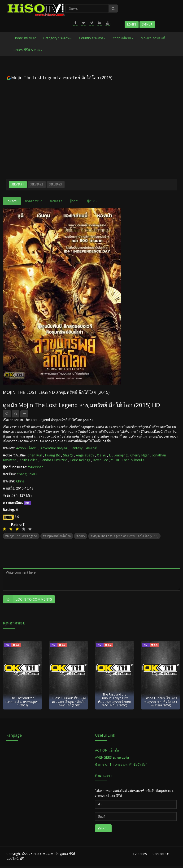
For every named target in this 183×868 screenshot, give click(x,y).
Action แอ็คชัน (27, 448)
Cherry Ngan (140, 455)
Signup (147, 24)
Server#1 (18, 184)
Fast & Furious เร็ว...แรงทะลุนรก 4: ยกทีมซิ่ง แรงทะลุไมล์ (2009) (161, 702)
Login (132, 24)
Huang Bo (53, 455)
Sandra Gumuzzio (54, 460)
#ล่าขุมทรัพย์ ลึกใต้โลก (57, 536)
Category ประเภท (58, 38)
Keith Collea (28, 460)
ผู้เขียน (92, 201)
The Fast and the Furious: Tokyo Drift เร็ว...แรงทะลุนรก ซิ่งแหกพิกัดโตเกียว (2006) (115, 700)
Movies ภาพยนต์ (153, 38)
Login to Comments (27, 599)
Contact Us (161, 854)
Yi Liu (115, 460)
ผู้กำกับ (75, 201)
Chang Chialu (27, 474)
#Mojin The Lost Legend (21, 536)
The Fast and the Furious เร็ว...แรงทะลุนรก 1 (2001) (22, 702)
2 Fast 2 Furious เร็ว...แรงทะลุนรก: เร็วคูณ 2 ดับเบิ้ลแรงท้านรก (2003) (69, 702)
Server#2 (37, 184)
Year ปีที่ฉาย (123, 38)
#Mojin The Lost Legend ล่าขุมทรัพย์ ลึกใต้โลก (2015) (124, 536)
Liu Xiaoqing (118, 455)
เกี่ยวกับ (12, 201)
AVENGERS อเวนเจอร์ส (112, 757)
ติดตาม (103, 828)
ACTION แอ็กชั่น (107, 750)
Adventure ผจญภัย (54, 448)
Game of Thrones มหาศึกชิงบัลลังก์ (122, 764)
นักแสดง (56, 201)
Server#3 (56, 184)
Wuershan (36, 467)
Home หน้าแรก (25, 38)
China (20, 481)
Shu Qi (68, 455)
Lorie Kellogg (80, 460)
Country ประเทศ (92, 38)
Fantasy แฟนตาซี (84, 448)
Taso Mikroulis (133, 460)
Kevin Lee (101, 460)
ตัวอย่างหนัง (34, 201)
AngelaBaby (85, 455)
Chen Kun (35, 455)
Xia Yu (102, 455)
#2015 (81, 536)
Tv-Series (140, 854)
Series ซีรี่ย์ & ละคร (28, 50)
